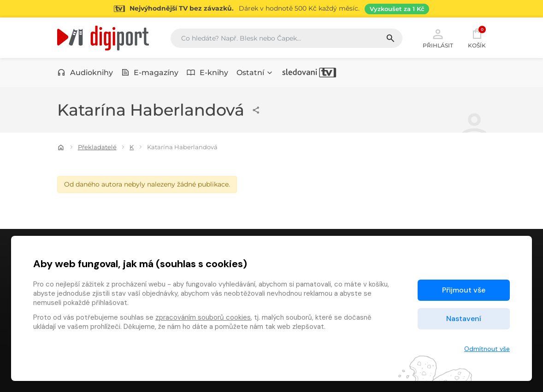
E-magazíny (150, 73)
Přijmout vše (464, 290)
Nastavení (464, 319)
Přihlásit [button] (438, 38)
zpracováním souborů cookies (203, 317)
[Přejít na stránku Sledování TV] (271, 9)
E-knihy (207, 73)
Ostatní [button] (255, 73)
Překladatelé (97, 147)
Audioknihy (85, 73)
